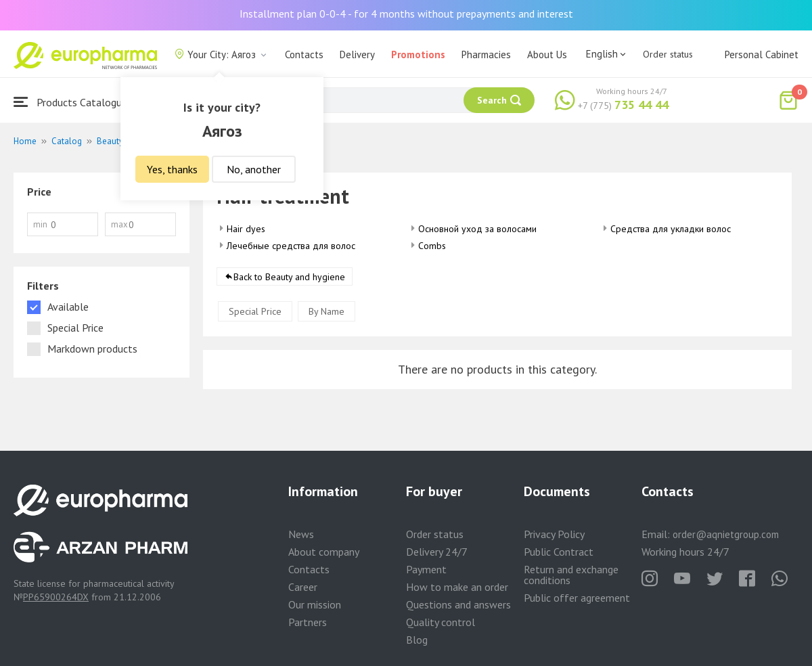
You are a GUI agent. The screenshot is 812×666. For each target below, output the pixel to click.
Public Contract (559, 552)
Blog (417, 640)
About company (324, 552)
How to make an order (457, 587)
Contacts (304, 54)
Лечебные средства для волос (291, 246)
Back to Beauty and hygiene (289, 277)
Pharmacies (486, 54)
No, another (254, 169)
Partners (308, 622)
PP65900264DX (56, 597)
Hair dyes (246, 229)
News (301, 534)
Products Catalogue (70, 102)
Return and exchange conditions (571, 575)
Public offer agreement (577, 598)
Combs (432, 246)
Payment (426, 569)
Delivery (357, 54)
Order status (668, 54)
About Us (547, 54)
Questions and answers (458, 604)
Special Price (255, 311)
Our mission (315, 604)
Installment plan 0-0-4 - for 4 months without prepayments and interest (406, 14)
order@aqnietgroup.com (726, 534)
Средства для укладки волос (671, 229)
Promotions (418, 54)
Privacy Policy (554, 534)
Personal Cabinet (762, 54)
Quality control (441, 622)
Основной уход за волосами (477, 229)
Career (303, 587)
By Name (326, 311)
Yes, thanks (172, 169)
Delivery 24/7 (437, 552)
